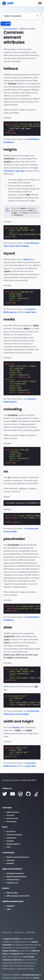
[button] (40, 3)
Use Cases (9, 809)
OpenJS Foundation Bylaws (15, 870)
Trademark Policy (12, 874)
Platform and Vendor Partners (16, 851)
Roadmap (9, 857)
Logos (7, 903)
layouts (26, 259)
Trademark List (11, 877)
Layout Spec (30, 312)
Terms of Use (7, 926)
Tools (7, 841)
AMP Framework (11, 806)
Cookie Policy (31, 926)
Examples (9, 835)
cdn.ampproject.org (29, 969)
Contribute (9, 854)
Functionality (10, 815)
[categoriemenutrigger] (9, 24)
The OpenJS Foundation (14, 867)
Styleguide (9, 900)
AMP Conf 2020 (10, 887)
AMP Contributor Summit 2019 (16, 890)
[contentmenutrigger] (21, 16)
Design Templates (12, 838)
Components (10, 832)
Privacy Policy (19, 926)
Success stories (11, 812)
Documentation (10, 29)
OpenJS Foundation (12, 933)
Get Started (9, 825)
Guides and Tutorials (13, 829)
